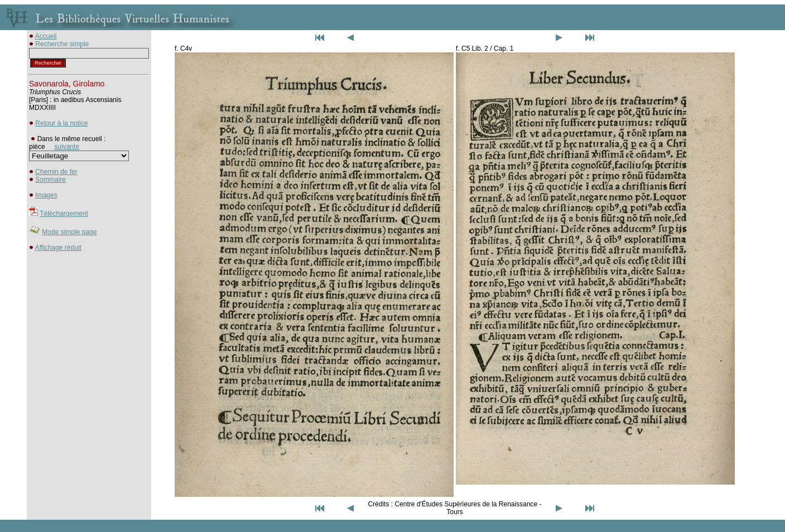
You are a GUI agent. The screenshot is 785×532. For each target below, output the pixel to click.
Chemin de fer (56, 172)
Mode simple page (69, 232)
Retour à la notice (61, 123)
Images (46, 195)
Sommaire (50, 180)
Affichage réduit (58, 248)
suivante (67, 147)
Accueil (46, 36)
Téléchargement (64, 214)
